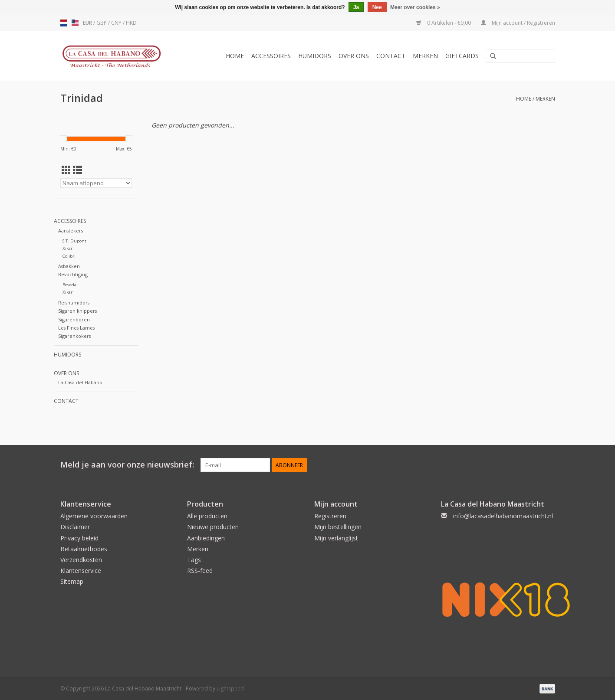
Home (235, 56)
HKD (131, 23)
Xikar (67, 248)
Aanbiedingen (206, 538)
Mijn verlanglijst (336, 538)
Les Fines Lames (76, 328)
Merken (425, 56)
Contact (391, 56)
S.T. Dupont (74, 241)
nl (64, 23)
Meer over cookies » (415, 7)
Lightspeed (230, 689)
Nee (377, 7)
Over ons (354, 56)
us (75, 23)
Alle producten (207, 516)
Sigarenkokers (74, 336)
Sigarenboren (74, 319)
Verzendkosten (81, 560)
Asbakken (69, 266)
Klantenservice (81, 571)
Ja (356, 7)
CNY (117, 23)
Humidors (315, 56)
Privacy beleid (79, 538)
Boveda (69, 285)
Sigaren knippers (77, 311)
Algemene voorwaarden (94, 516)
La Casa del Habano (80, 382)
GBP (102, 23)
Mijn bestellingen (338, 527)
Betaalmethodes (84, 549)
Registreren (330, 516)
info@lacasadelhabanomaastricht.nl (503, 516)
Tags (194, 560)
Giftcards (462, 56)
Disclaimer (75, 527)
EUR (88, 23)
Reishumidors (74, 303)
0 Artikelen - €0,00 (444, 23)
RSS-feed (200, 571)
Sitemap (72, 581)
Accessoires (271, 56)
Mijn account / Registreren (518, 23)
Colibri (69, 256)
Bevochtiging (73, 274)
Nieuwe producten (213, 527)
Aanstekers (71, 231)
